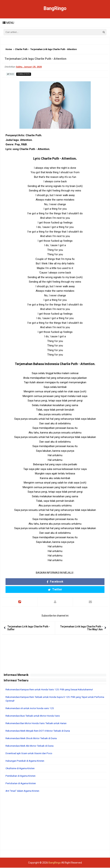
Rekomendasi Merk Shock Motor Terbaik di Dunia (33, 739)
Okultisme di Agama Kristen (21, 769)
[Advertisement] (55, 822)
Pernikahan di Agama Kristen (22, 776)
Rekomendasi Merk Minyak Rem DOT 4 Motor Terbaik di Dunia (40, 731)
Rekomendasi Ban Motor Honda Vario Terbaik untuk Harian (38, 724)
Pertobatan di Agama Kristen (22, 784)
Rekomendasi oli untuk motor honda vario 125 (31, 709)
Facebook (55, 582)
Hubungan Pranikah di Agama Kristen (26, 761)
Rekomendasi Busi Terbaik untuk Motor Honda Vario (35, 716)
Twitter (55, 590)
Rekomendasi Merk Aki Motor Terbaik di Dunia (31, 746)
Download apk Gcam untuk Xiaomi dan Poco (30, 754)
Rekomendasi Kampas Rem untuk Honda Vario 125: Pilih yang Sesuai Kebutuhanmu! (53, 690)
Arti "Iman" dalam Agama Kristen (24, 791)
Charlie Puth (21, 50)
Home (9, 50)
